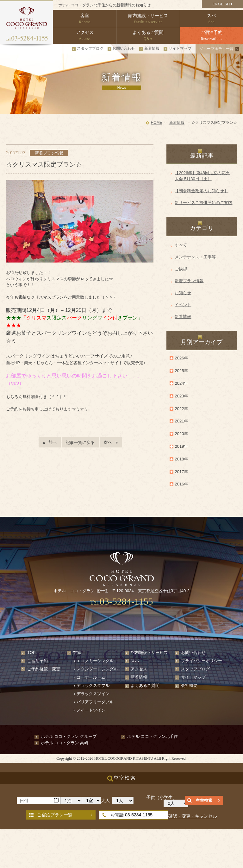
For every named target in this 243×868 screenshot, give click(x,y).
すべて (181, 245)
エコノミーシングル (95, 661)
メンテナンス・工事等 (195, 257)
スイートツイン (91, 710)
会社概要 (189, 685)
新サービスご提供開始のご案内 (203, 203)
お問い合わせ (124, 48)
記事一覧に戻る (80, 443)
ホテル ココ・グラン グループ (69, 736)
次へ (108, 442)
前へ (53, 442)
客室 (77, 653)
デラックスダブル (93, 685)
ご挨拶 (181, 269)
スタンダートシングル (97, 669)
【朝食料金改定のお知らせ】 (201, 191)
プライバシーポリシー (202, 661)
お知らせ (183, 293)
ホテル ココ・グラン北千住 (153, 736)
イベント (183, 305)
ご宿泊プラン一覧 (55, 815)
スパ (135, 661)
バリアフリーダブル (95, 702)
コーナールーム (91, 677)
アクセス (139, 669)
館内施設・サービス (149, 653)
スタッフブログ (90, 48)
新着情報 (152, 48)
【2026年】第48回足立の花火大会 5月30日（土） (202, 176)
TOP (31, 653)
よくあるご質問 (145, 685)
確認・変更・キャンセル (193, 816)
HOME (156, 123)
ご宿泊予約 (37, 661)
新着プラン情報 (189, 281)
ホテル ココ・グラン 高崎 (65, 743)
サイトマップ (180, 48)
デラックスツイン (93, 694)
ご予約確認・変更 (44, 669)
